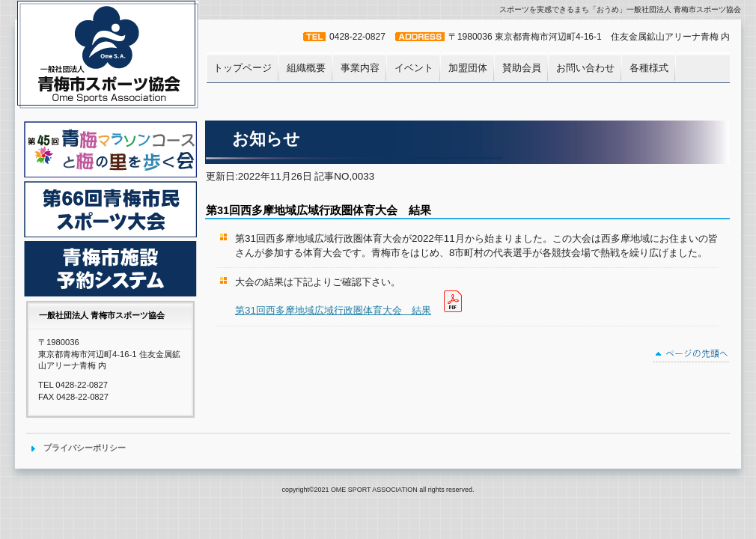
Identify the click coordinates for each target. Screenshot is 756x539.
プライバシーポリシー (85, 448)
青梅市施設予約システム (110, 269)
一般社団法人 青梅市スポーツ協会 (109, 57)
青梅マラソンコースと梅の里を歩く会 (110, 149)
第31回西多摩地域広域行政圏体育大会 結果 (333, 310)
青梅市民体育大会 (110, 209)
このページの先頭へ (691, 356)
